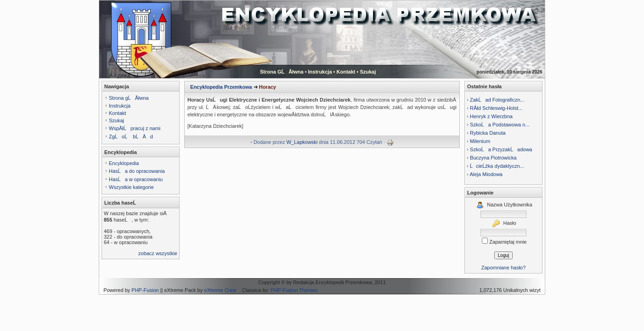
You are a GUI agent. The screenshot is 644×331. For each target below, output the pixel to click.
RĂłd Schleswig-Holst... (496, 108)
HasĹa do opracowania (137, 171)
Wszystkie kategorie (131, 187)
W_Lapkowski (302, 142)
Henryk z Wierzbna (491, 116)
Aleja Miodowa (486, 174)
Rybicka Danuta (488, 133)
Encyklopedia (124, 163)
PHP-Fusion (145, 290)
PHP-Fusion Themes (294, 290)
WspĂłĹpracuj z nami (135, 128)
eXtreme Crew (220, 290)
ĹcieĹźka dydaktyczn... (497, 166)
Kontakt (346, 72)
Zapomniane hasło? (504, 268)
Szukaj (368, 72)
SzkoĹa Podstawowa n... (500, 125)
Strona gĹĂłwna (129, 98)
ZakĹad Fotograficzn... (497, 100)
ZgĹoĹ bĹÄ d (131, 137)
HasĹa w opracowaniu (136, 179)
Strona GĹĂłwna (282, 72)
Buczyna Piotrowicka (493, 158)
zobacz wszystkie (158, 253)
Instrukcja (320, 72)
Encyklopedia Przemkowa (221, 87)
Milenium (480, 141)
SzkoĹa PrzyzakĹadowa (501, 149)
